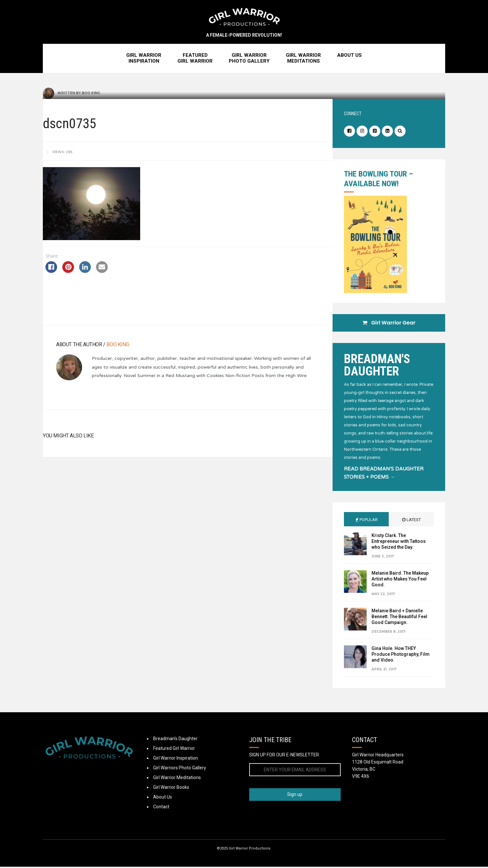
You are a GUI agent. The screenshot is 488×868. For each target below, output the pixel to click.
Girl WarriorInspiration (144, 59)
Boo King (91, 94)
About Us (349, 56)
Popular (366, 521)
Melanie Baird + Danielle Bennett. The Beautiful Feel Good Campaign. (399, 618)
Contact (161, 808)
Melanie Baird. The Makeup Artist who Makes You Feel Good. (400, 580)
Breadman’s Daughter (175, 740)
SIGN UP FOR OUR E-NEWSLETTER (284, 756)
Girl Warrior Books (171, 789)
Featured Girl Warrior (174, 750)
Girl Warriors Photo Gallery (180, 769)
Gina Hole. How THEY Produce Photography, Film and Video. (401, 655)
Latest (411, 521)
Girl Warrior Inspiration (176, 759)
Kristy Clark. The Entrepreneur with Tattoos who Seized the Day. (399, 543)
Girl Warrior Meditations (177, 779)
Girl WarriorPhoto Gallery (249, 59)
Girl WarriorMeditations (303, 59)
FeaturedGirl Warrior (195, 59)
